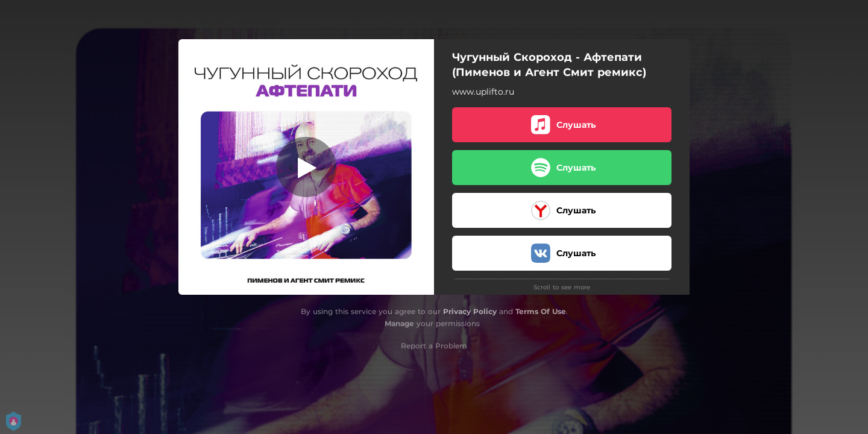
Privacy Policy (470, 311)
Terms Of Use (541, 311)
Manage (399, 323)
